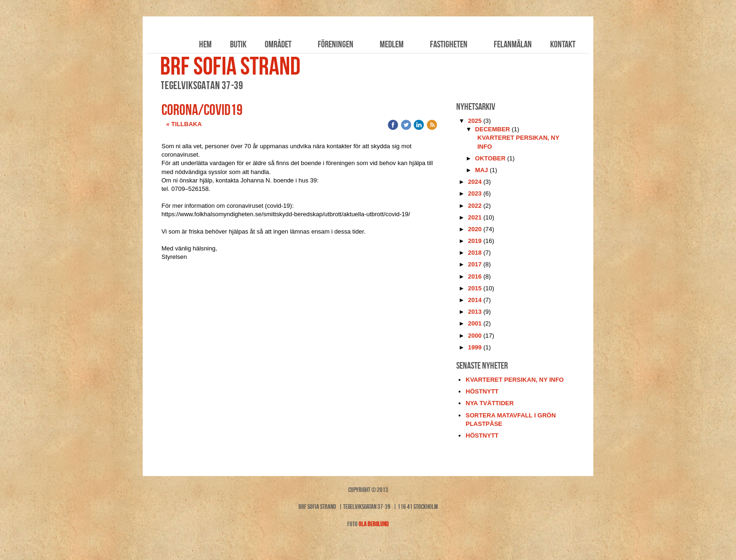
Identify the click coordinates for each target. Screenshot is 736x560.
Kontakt (563, 44)
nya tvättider (490, 403)
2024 (475, 182)
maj (481, 170)
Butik (238, 44)
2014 (475, 300)
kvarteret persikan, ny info (515, 380)
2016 (475, 276)
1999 (475, 347)
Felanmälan (513, 44)
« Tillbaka (184, 124)
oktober (490, 158)
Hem (205, 44)
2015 (475, 288)
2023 (475, 193)
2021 (475, 217)
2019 (475, 241)
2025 (475, 121)
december (492, 129)
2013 (475, 312)
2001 (475, 323)
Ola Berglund (374, 524)
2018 (475, 253)
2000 (475, 336)
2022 (475, 206)
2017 (475, 264)
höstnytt (482, 391)
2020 (475, 229)
